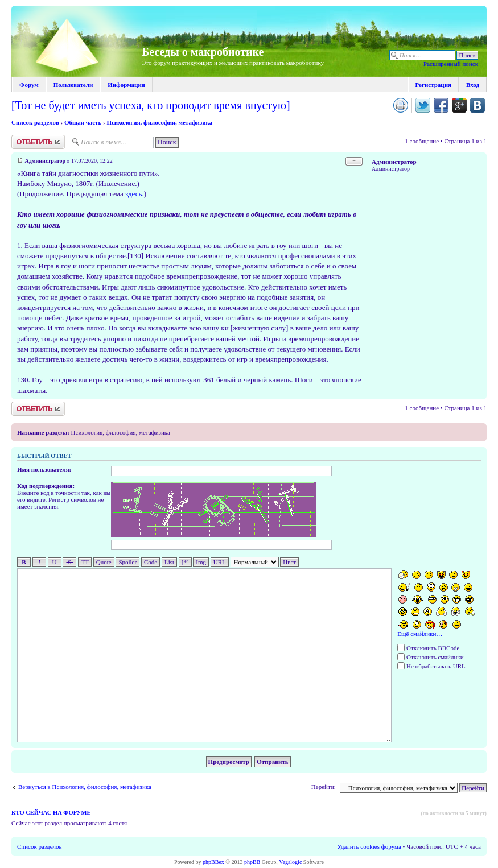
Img (201, 562)
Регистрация (433, 85)
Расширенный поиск (451, 64)
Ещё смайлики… (420, 634)
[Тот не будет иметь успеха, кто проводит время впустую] (151, 105)
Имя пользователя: (44, 469)
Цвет (289, 562)
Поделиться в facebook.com (441, 105)
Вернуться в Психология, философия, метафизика (85, 787)
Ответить (38, 142)
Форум (29, 85)
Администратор (46, 161)
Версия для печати (401, 105)
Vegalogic (290, 862)
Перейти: (324, 787)
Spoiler (127, 562)
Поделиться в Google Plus (459, 105)
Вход (473, 85)
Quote (104, 562)
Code (151, 562)
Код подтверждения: (46, 486)
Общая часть (83, 122)
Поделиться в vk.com (478, 105)
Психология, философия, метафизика (159, 122)
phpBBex (213, 862)
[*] (185, 562)
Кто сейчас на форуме (51, 813)
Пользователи (73, 85)
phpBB (252, 862)
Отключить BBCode (428, 648)
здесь (133, 194)
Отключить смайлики (430, 657)
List (169, 562)
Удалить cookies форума (369, 846)
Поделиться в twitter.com (423, 105)
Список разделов (35, 122)
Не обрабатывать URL (431, 666)
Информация (126, 85)
